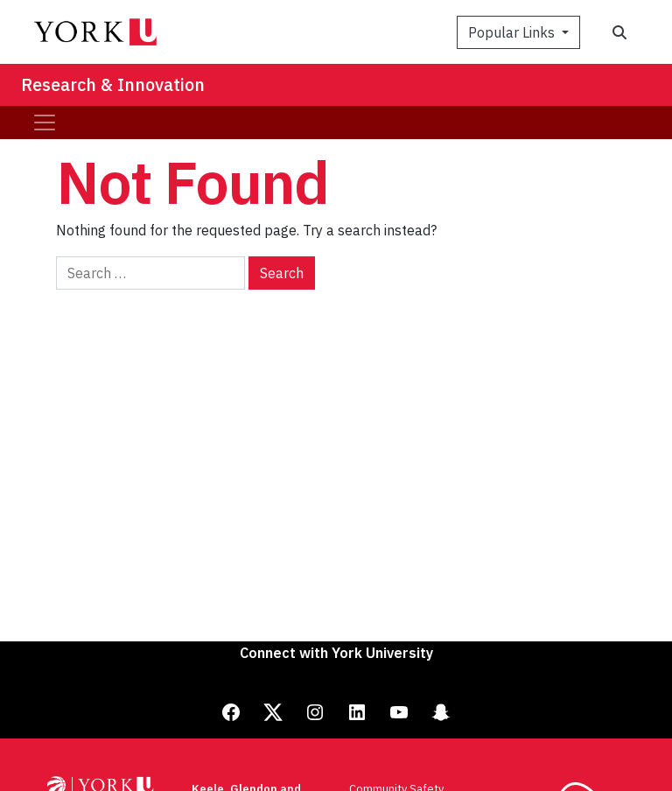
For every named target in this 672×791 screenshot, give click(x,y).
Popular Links (513, 32)
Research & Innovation (113, 84)
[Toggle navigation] (45, 122)
